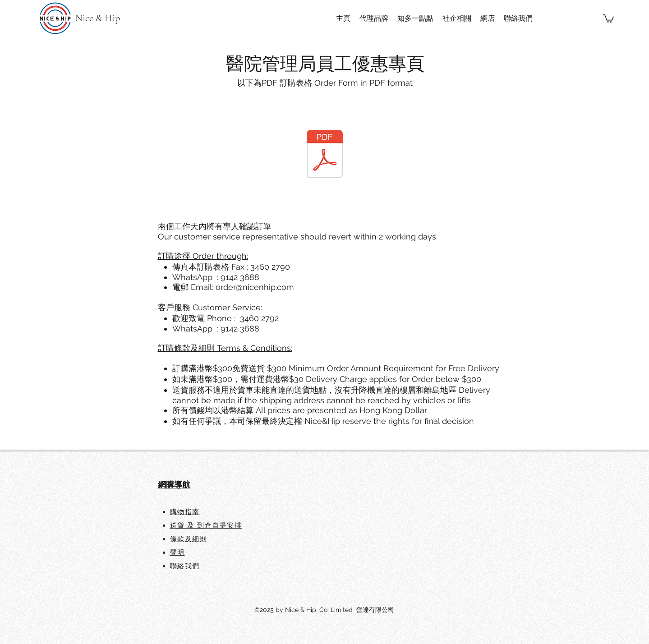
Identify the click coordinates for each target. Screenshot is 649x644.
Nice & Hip (98, 18)
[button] (608, 18)
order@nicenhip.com (255, 287)
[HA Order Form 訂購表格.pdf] (325, 155)
